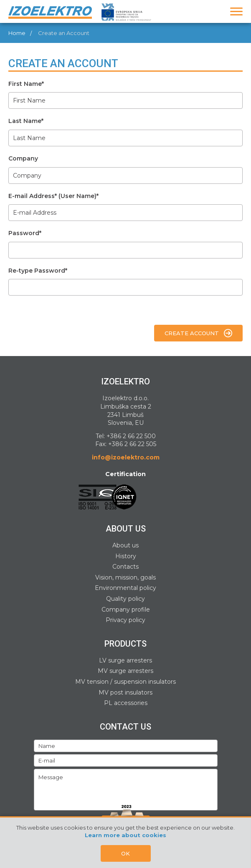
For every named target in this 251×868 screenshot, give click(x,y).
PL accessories (126, 703)
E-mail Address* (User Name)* (53, 196)
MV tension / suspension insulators (125, 682)
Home (17, 33)
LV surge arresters (125, 660)
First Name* (26, 84)
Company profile (126, 610)
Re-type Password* (38, 271)
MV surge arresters (125, 671)
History (126, 556)
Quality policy (125, 599)
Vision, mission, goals (125, 577)
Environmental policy (125, 588)
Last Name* (26, 121)
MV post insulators (125, 692)
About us (125, 545)
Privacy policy (125, 620)
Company (23, 158)
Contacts (125, 567)
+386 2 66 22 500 (131, 436)
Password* (25, 233)
